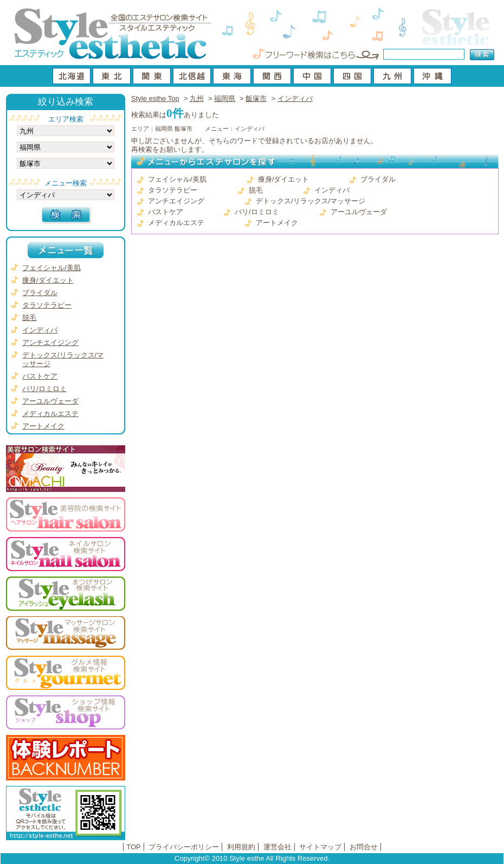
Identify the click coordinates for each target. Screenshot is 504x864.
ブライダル (378, 179)
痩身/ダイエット (284, 179)
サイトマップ (320, 847)
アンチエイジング (176, 201)
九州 (197, 98)
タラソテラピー (173, 190)
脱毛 (256, 190)
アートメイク (277, 223)
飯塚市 (256, 98)
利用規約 (241, 847)
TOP (134, 847)
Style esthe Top (155, 98)
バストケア (166, 212)
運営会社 (277, 847)
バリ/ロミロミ (257, 212)
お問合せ (364, 847)
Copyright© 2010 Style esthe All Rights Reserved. (252, 858)
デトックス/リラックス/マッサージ (311, 201)
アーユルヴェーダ (359, 212)
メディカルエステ (176, 223)
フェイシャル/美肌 (177, 179)
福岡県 (225, 98)
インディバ (295, 98)
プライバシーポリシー (184, 847)
